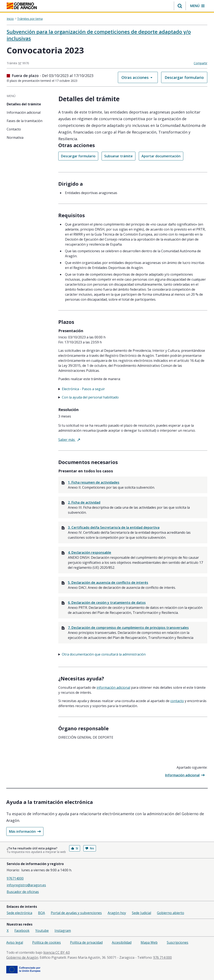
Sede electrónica (19, 913)
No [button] (90, 848)
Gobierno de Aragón (22, 957)
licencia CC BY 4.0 (57, 952)
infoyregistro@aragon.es (26, 885)
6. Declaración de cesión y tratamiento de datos (107, 603)
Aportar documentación (161, 156)
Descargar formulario (184, 77)
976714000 (15, 878)
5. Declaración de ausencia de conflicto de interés (108, 583)
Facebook (22, 931)
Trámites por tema (30, 19)
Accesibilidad (122, 942)
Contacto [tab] (14, 129)
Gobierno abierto (171, 913)
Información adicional (185, 775)
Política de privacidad (86, 942)
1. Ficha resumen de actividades (94, 482)
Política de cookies (46, 942)
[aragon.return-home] (22, 6)
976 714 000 (162, 957)
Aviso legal (15, 942)
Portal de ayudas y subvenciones (76, 913)
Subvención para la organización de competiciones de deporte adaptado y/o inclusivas (99, 35)
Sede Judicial (141, 913)
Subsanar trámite (118, 156)
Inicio (10, 19)
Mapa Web (149, 942)
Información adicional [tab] (24, 112)
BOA (41, 913)
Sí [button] (75, 848)
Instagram (63, 931)
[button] (180, 6)
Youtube (42, 931)
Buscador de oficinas (23, 892)
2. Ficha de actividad (84, 502)
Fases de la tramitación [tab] (25, 121)
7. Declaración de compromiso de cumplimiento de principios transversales (128, 628)
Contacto (177, 701)
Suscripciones (178, 942)
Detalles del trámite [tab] (24, 104)
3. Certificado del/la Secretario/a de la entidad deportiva (114, 527)
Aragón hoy (117, 913)
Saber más (69, 440)
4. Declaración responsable (90, 552)
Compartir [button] (201, 63)
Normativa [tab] (15, 137)
